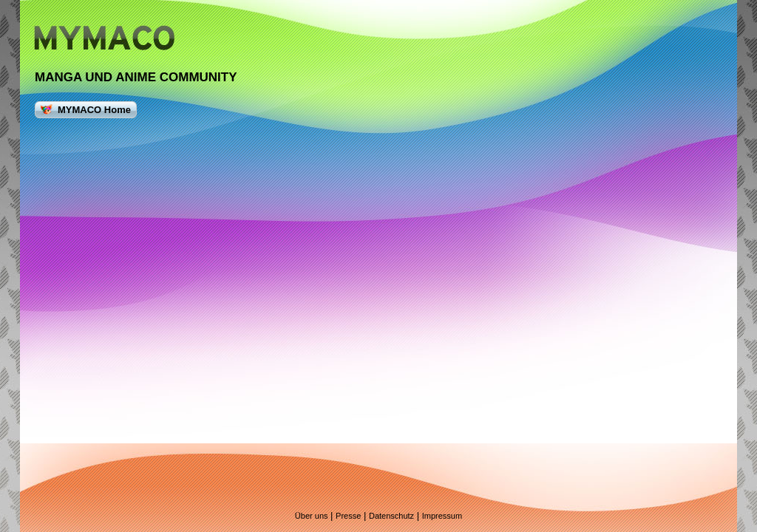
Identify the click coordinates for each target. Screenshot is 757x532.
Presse (348, 516)
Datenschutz (391, 516)
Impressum (442, 516)
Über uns (312, 516)
